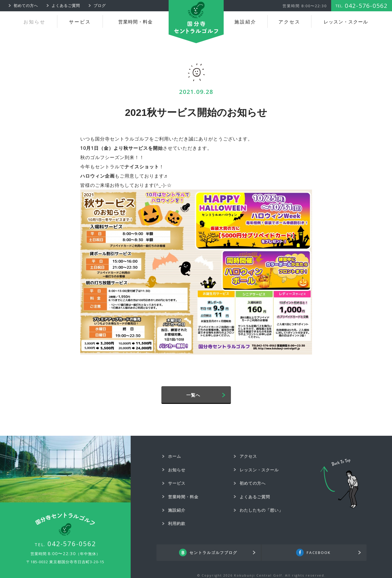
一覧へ (193, 395)
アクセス (289, 22)
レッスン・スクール (346, 22)
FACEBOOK (319, 553)
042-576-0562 (72, 544)
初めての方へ (253, 483)
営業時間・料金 (135, 22)
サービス (80, 22)
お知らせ (34, 22)
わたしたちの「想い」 (261, 510)
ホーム (175, 456)
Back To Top (339, 484)
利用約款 (177, 523)
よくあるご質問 (255, 497)
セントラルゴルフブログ (213, 553)
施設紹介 (245, 22)
